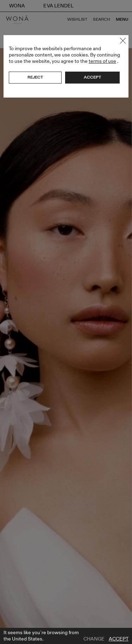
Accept (119, 639)
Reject (35, 77)
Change (94, 639)
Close (123, 41)
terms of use (102, 61)
